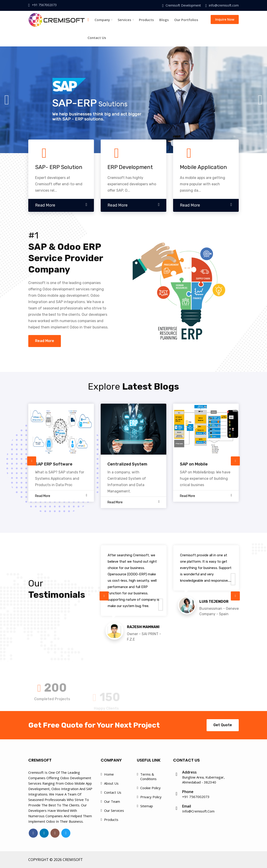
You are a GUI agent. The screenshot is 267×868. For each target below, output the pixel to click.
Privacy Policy (151, 797)
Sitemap (147, 806)
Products (146, 20)
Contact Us (97, 38)
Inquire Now (225, 19)
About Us (111, 783)
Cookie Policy (150, 788)
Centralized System (127, 464)
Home (109, 774)
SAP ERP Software (54, 464)
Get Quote (223, 725)
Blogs (164, 20)
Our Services (114, 810)
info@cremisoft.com (224, 5)
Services (126, 20)
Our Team (112, 801)
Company (103, 20)
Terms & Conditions (148, 776)
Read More (45, 341)
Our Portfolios (186, 20)
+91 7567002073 (44, 5)
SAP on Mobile (194, 464)
